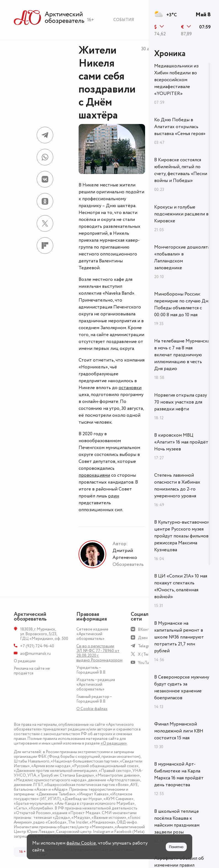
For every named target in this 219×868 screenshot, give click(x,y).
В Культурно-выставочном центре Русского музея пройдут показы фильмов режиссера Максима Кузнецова (182, 536)
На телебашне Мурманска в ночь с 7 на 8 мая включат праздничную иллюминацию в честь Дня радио (182, 355)
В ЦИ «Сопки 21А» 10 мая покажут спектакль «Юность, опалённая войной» (181, 586)
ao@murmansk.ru (35, 654)
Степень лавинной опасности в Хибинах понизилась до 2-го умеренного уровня (177, 486)
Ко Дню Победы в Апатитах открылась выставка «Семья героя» (180, 127)
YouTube (146, 663)
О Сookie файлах (92, 709)
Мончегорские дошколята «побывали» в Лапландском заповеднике (182, 258)
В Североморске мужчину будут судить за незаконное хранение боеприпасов (182, 688)
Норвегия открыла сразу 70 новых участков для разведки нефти (181, 402)
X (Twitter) (147, 654)
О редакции (25, 661)
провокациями (94, 475)
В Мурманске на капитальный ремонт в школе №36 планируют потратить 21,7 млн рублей (179, 637)
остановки (130, 388)
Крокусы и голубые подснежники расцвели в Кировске (181, 214)
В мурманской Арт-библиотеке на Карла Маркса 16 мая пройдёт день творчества (179, 775)
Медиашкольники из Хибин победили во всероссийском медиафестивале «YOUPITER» (176, 80)
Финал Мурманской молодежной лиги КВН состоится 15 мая (179, 731)
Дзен (143, 638)
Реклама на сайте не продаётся (32, 671)
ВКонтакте (148, 630)
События (124, 20)
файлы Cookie (81, 843)
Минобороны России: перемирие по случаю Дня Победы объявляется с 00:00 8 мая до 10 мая (182, 304)
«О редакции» (114, 743)
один (114, 496)
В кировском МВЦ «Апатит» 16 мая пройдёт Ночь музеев (181, 442)
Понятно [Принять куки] (176, 847)
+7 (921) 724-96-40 (37, 646)
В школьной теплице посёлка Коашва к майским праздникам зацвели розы (177, 822)
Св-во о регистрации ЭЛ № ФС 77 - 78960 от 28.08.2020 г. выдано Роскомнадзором (99, 653)
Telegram (146, 646)
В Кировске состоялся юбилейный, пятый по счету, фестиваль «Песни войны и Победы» (181, 170)
